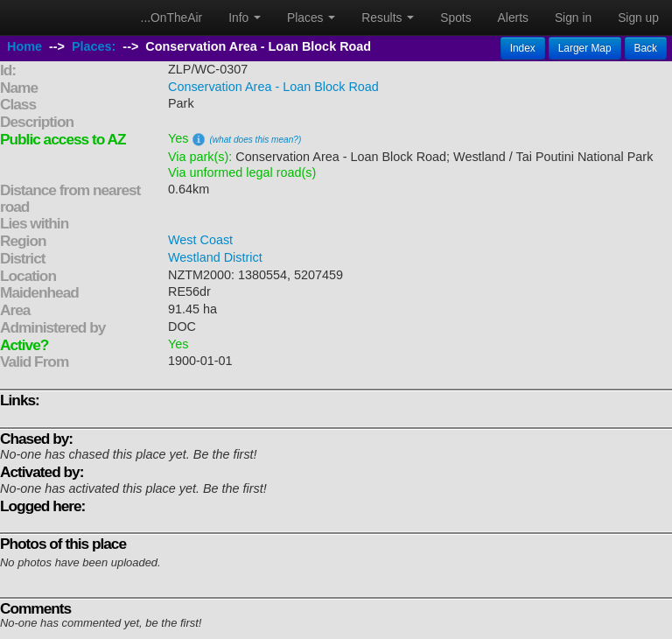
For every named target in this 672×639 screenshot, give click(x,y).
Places (311, 18)
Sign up (638, 18)
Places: (94, 46)
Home (24, 46)
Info (245, 18)
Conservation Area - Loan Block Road (273, 87)
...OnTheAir (172, 18)
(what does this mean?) (255, 140)
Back (646, 48)
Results (388, 18)
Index (523, 48)
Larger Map (585, 48)
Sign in (573, 18)
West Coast (200, 240)
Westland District (215, 257)
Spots (455, 18)
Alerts (513, 18)
